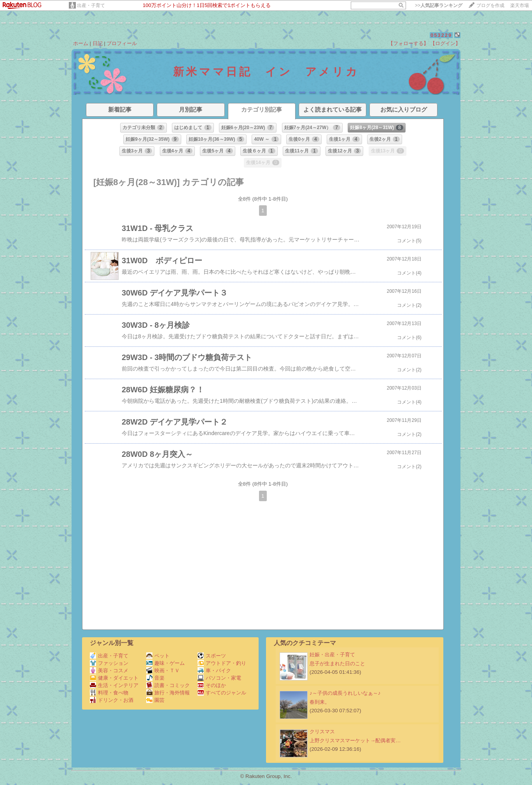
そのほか (212, 685)
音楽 (155, 678)
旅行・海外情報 (168, 693)
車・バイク (214, 670)
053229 (441, 35)
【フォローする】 (408, 43)
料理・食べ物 (109, 693)
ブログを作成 (490, 5)
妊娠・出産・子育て (332, 655)
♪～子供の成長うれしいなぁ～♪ (345, 693)
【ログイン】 (445, 43)
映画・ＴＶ (163, 670)
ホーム (81, 43)
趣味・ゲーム (165, 663)
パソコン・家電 (219, 678)
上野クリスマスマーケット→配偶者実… (355, 740)
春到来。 (320, 702)
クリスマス (322, 732)
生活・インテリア (114, 685)
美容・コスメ (109, 670)
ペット (158, 656)
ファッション (109, 663)
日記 (98, 43)
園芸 (155, 700)
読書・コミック (168, 685)
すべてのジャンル (222, 693)
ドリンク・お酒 (112, 700)
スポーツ (212, 656)
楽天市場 (520, 5)
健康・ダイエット (114, 678)
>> (439, 5)
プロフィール (122, 43)
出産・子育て (91, 5)
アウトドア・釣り (222, 663)
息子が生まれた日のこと (337, 663)
